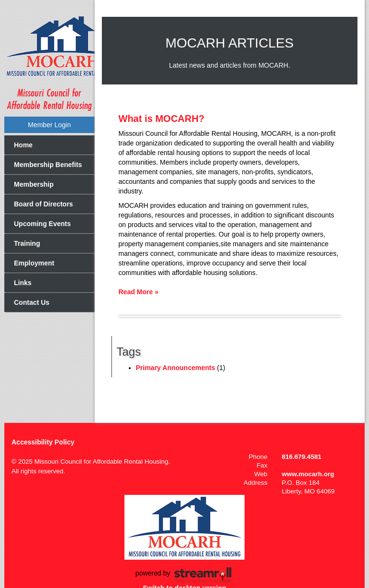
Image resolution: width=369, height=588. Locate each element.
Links (23, 283)
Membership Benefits (48, 165)
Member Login (49, 125)
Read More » (139, 292)
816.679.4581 (302, 457)
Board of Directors (43, 204)
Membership (34, 184)
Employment (34, 263)
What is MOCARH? (162, 119)
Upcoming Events (42, 224)
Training (27, 243)
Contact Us (32, 302)
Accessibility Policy (43, 442)
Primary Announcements (176, 368)
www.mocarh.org (308, 474)
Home (23, 145)
